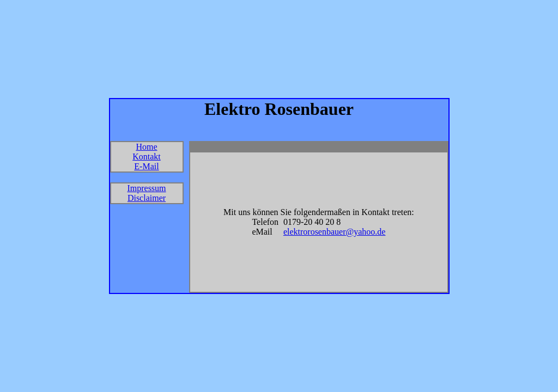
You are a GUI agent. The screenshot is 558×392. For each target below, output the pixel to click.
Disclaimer (147, 198)
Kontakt (147, 157)
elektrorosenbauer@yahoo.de (335, 232)
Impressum (146, 188)
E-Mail (146, 166)
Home (146, 147)
